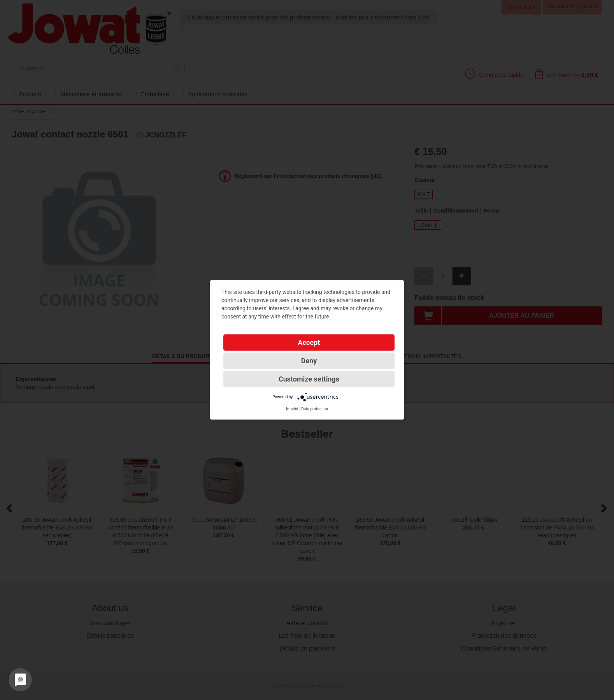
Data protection (315, 409)
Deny (309, 361)
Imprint (292, 409)
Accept (309, 342)
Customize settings (309, 379)
